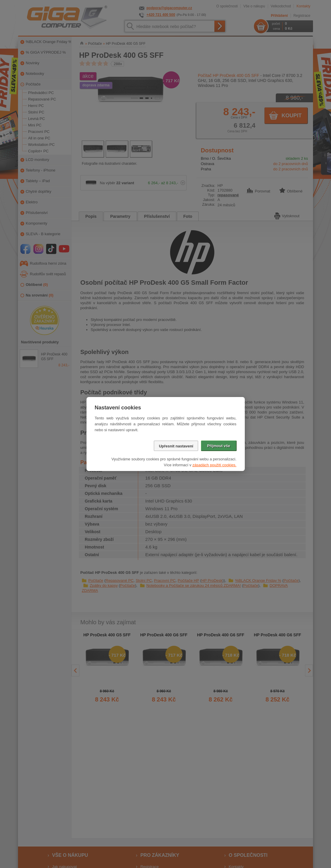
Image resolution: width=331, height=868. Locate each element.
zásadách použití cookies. (215, 465)
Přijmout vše (219, 446)
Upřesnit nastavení (176, 446)
